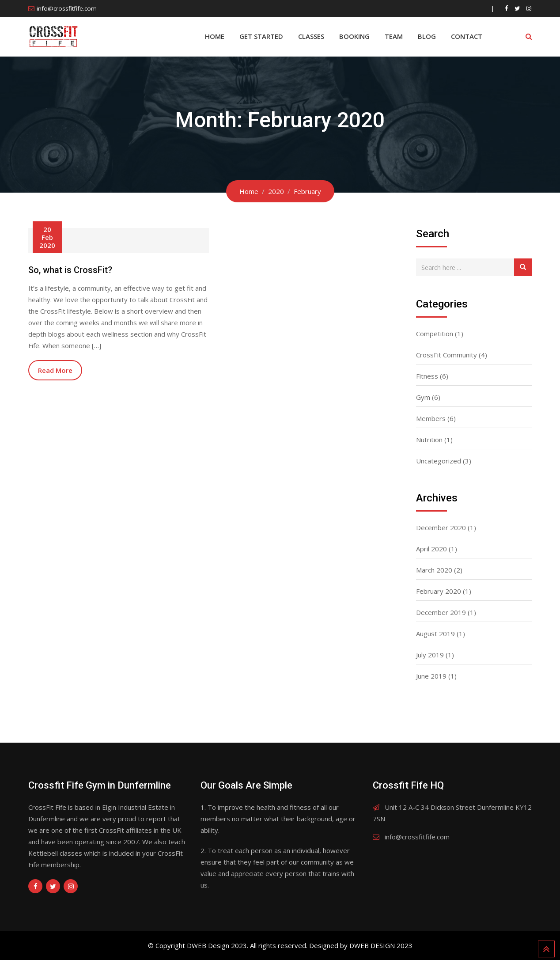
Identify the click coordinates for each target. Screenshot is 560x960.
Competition (435, 334)
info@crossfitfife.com (67, 8)
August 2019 (435, 634)
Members (431, 418)
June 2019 (431, 676)
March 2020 (434, 570)
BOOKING (354, 36)
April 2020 (431, 549)
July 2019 (430, 655)
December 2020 (441, 527)
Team (394, 36)
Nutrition (429, 440)
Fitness (427, 376)
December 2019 (441, 612)
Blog (427, 36)
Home (215, 36)
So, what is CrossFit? (70, 270)
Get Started (261, 36)
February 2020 (439, 591)
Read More (55, 370)
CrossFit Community (446, 355)
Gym (423, 397)
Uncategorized (439, 461)
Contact (467, 36)
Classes (311, 36)
